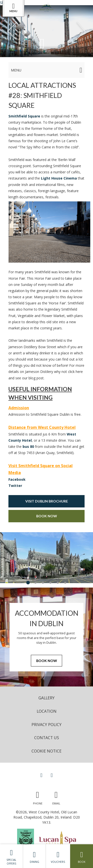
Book (82, 856)
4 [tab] (50, 583)
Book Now (47, 516)
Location (47, 711)
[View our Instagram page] (52, 775)
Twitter (15, 486)
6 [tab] (65, 583)
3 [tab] (43, 583)
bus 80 (28, 446)
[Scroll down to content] (42, 43)
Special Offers (11, 856)
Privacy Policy (46, 725)
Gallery (46, 698)
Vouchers (58, 856)
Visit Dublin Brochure (47, 501)
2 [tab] (35, 583)
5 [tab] (58, 583)
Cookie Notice (46, 751)
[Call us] (38, 797)
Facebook (17, 479)
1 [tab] (28, 583)
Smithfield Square (24, 116)
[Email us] (56, 797)
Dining (34, 856)
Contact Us (47, 738)
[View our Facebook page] (41, 775)
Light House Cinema (59, 178)
